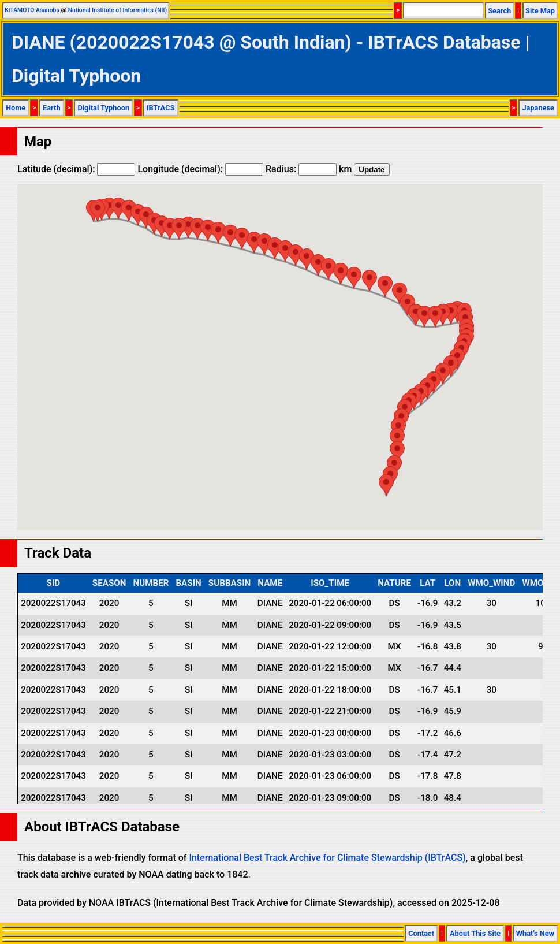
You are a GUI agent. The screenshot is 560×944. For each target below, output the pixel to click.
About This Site (475, 933)
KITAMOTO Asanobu (32, 10)
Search (499, 11)
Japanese (538, 108)
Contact (421, 933)
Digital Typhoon (103, 108)
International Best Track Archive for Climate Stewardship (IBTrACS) (327, 858)
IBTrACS (161, 108)
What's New (535, 933)
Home (16, 108)
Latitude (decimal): (76, 169)
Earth (52, 108)
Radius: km (309, 169)
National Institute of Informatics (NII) (117, 10)
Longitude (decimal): (200, 169)
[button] (98, 211)
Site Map (540, 11)
